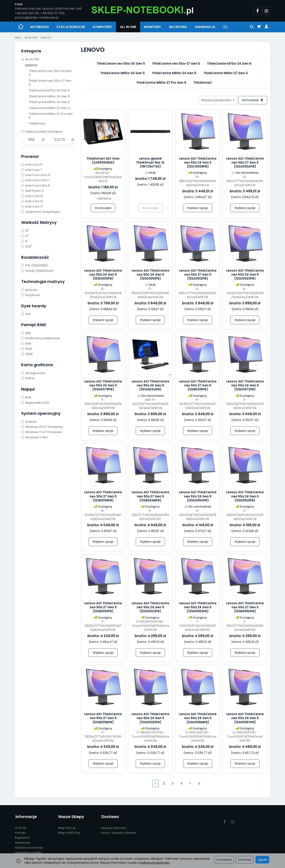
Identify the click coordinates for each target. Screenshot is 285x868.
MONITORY (152, 27)
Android (29, 422)
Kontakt (20, 832)
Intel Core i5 (32, 201)
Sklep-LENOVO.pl (69, 832)
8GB (26, 343)
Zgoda (262, 860)
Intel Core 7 (32, 170)
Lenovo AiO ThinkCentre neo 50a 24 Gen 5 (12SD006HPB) (198, 497)
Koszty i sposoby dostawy (119, 832)
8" (25, 241)
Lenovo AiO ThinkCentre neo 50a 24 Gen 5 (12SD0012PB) (103, 275)
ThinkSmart (203, 83)
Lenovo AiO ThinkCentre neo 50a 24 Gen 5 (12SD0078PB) (103, 386)
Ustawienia (224, 860)
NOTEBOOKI (39, 27)
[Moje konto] (266, 27)
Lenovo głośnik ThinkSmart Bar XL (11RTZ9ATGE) (150, 163)
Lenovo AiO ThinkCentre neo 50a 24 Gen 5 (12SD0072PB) (245, 386)
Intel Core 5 (32, 164)
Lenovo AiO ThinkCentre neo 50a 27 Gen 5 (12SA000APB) (245, 163)
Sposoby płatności (114, 827)
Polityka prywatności (29, 847)
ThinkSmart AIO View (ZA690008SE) (103, 161)
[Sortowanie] (252, 100)
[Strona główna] (142, 10)
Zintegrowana (33, 373)
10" (25, 231)
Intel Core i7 (32, 206)
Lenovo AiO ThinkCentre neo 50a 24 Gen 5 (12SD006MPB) (198, 719)
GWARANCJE (205, 27)
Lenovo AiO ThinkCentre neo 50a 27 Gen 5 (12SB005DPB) (245, 607)
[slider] (23, 146)
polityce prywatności (155, 863)
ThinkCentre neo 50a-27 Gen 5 (176, 64)
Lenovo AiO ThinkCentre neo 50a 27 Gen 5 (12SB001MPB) (103, 719)
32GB (27, 354)
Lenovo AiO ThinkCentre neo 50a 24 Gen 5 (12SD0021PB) (245, 497)
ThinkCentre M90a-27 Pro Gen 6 (161, 83)
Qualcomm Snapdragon (41, 212)
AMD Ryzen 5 (32, 191)
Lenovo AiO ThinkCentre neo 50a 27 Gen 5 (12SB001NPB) (103, 497)
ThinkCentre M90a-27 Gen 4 (226, 73)
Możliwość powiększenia (41, 338)
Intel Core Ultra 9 (36, 185)
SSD (26, 314)
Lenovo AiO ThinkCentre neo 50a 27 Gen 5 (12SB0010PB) (103, 607)
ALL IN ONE (128, 27)
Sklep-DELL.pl (66, 827)
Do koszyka (103, 208)
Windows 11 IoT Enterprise (41, 432)
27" (25, 236)
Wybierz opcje (198, 208)
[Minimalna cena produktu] (31, 140)
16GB (27, 349)
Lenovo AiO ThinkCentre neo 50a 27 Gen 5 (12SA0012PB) (198, 275)
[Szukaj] (252, 27)
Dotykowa (30, 295)
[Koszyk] (259, 27)
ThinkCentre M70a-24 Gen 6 (229, 64)
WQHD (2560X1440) (37, 271)
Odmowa (245, 860)
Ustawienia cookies (28, 852)
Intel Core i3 (32, 196)
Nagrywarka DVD (35, 403)
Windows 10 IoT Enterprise (42, 427)
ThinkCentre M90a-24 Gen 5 (123, 73)
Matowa (29, 290)
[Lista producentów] (217, 100)
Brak (26, 397)
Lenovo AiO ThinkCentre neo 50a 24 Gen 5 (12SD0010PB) (150, 275)
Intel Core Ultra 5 (36, 175)
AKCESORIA (178, 27)
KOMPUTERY (102, 27)
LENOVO (31, 65)
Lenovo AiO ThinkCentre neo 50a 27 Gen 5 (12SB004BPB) (150, 497)
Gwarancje (22, 842)
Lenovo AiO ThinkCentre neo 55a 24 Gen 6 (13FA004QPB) (150, 386)
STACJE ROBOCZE (71, 27)
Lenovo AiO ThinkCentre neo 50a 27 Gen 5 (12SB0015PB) (198, 386)
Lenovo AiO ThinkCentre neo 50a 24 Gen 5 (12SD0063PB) (198, 607)
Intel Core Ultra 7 (36, 180)
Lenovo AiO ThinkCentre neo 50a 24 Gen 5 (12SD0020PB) (150, 719)
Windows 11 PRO (35, 437)
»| (199, 784)
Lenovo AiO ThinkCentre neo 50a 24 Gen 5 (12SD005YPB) (245, 719)
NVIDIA (28, 378)
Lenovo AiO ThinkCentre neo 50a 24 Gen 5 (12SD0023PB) (245, 275)
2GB (26, 333)
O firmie (20, 827)
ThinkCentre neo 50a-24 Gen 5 (121, 64)
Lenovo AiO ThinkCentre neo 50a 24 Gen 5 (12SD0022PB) (150, 607)
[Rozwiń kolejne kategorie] (225, 27)
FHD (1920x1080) (35, 265)
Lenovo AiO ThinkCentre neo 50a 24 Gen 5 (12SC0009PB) (198, 163)
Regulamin (22, 837)
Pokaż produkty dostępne (42, 132)
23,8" (27, 246)
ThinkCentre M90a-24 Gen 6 (174, 73)
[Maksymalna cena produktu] (60, 140)
